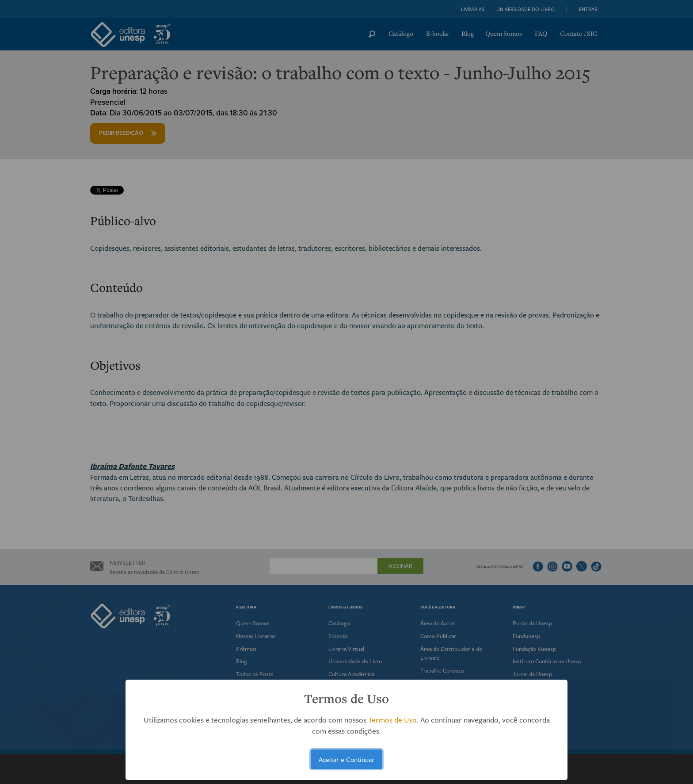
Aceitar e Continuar (346, 759)
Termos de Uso (392, 720)
